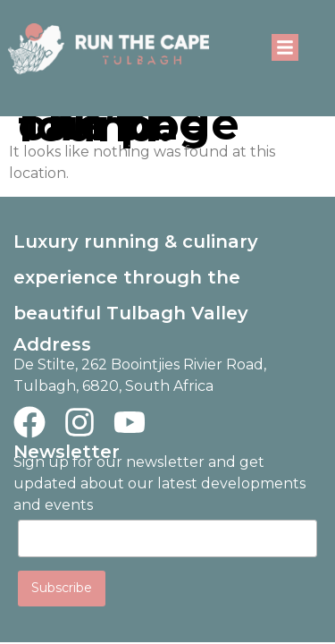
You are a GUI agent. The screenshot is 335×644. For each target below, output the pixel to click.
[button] (285, 47)
